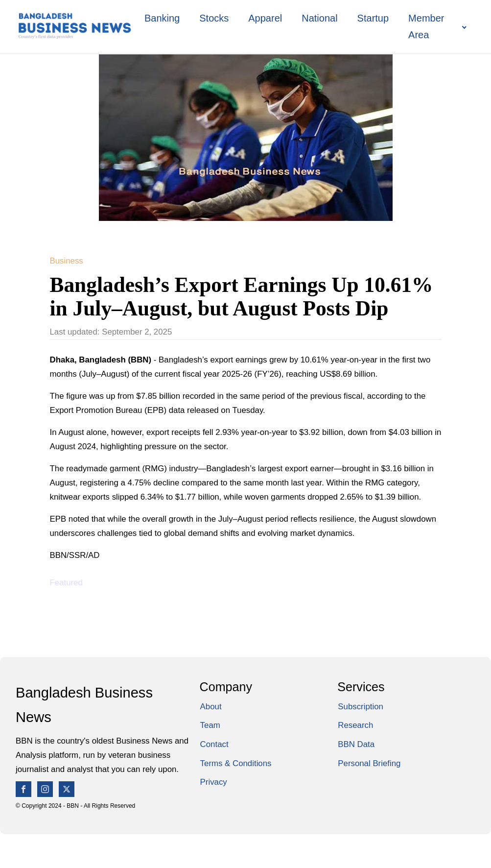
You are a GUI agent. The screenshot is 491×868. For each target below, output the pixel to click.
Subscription (361, 707)
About (211, 707)
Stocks (214, 18)
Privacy (214, 782)
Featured (66, 583)
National (319, 18)
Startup (373, 18)
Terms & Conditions (236, 763)
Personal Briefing (369, 763)
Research (355, 725)
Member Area (426, 26)
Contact (214, 744)
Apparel (265, 18)
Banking (162, 18)
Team (210, 725)
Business (67, 261)
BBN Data (356, 744)
